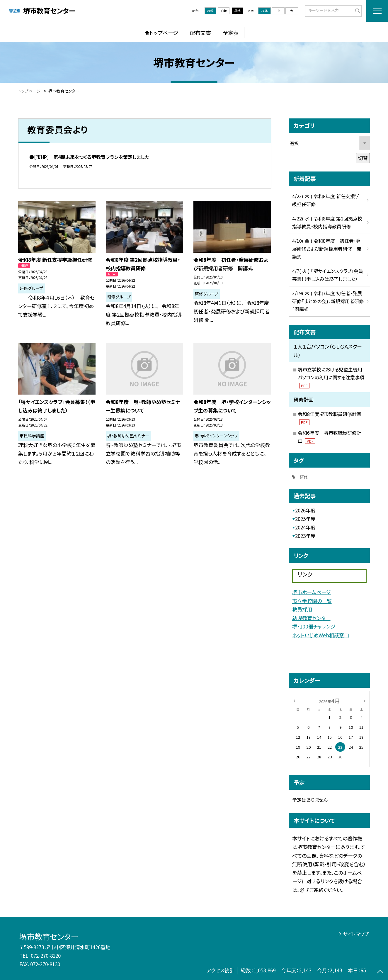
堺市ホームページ (312, 592)
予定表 (231, 33)
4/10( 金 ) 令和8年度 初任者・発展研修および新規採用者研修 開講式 (327, 249)
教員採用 (302, 609)
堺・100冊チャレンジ (314, 626)
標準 (265, 11)
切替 (363, 158)
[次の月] (365, 700)
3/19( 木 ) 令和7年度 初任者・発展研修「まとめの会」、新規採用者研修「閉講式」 (328, 301)
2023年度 (305, 536)
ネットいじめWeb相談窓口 (321, 635)
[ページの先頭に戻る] (380, 972)
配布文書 (200, 33)
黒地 (237, 11)
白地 (224, 11)
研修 (304, 477)
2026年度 (305, 510)
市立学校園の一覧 (312, 601)
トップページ (164, 33)
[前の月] (294, 700)
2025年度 (305, 519)
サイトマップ (356, 934)
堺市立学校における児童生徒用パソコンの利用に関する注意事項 (331, 377)
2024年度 (305, 527)
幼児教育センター (311, 618)
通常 (210, 11)
